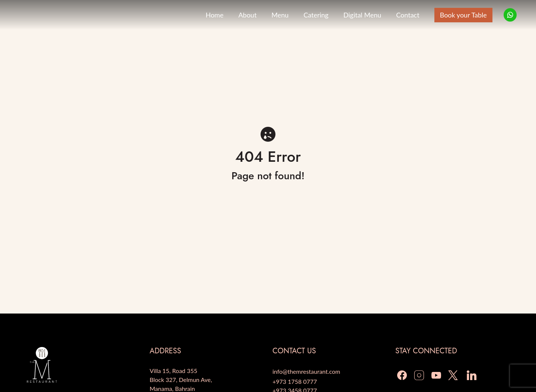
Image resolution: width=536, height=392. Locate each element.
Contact (408, 15)
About (247, 15)
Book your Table (463, 15)
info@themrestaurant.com (306, 371)
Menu (280, 15)
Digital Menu (362, 15)
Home (214, 15)
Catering (316, 15)
